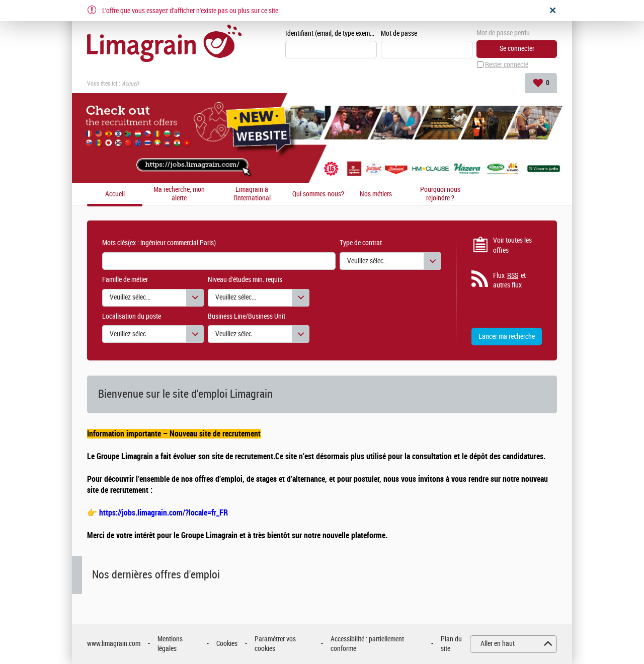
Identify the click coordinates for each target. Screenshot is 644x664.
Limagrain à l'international (252, 194)
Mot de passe (399, 33)
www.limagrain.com (114, 644)
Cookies (227, 644)
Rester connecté (507, 65)
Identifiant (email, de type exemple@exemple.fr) (331, 33)
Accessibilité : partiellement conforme (367, 644)
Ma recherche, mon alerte (179, 194)
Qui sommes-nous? (318, 194)
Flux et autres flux (509, 280)
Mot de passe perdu (503, 33)
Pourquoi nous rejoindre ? (440, 194)
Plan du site (451, 644)
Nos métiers (376, 194)
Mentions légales (170, 644)
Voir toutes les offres (512, 245)
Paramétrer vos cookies (275, 644)
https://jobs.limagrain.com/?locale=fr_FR (164, 513)
